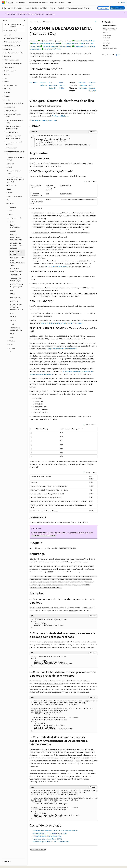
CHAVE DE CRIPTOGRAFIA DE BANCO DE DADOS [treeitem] (16, 237)
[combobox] (14, 25)
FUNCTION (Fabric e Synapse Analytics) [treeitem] (16, 286)
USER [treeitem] (12, 334)
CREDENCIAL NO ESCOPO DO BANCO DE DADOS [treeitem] (17, 246)
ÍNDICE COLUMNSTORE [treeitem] (15, 226)
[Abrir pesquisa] (118, 3)
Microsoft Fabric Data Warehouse (83, 85)
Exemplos (106, 45)
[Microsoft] (4, 3)
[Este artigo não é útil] (119, 55)
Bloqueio (106, 40)
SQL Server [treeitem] (7, 35)
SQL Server (46, 22)
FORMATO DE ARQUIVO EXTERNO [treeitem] (16, 270)
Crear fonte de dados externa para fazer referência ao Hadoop (62, 323)
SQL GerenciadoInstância (53, 85)
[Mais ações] (96, 22)
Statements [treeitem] (12, 207)
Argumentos (107, 35)
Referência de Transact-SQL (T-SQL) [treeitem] (16, 159)
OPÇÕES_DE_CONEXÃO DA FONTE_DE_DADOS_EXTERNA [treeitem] (17, 261)
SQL (38, 22)
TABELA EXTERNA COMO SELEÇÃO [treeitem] (16, 280)
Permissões (106, 38)
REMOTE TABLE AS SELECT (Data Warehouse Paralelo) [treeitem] (16, 307)
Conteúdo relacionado (110, 48)
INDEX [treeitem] (12, 290)
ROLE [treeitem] (12, 313)
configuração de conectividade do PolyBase (61, 349)
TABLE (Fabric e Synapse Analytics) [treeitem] (16, 329)
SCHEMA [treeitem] (13, 317)
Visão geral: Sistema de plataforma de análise (110, 29)
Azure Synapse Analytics (70, 43)
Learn (32, 22)
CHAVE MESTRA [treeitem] (15, 298)
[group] (63, 716)
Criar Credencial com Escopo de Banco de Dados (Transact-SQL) (56, 831)
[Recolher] (24, 20)
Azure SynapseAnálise (62, 85)
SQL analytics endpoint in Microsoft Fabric (57, 46)
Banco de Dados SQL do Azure (84, 41)
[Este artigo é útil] (116, 55)
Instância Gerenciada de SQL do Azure (45, 43)
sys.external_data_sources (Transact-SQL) (48, 839)
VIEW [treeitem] (12, 337)
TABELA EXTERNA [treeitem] (16, 275)
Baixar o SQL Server (117, 8)
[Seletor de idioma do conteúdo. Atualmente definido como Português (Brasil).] (10, 865)
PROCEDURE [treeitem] (14, 301)
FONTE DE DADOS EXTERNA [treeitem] (16, 253)
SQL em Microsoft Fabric (52, 49)
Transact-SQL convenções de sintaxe (45, 120)
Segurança (106, 43)
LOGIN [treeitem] (12, 294)
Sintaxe (105, 33)
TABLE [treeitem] (12, 324)
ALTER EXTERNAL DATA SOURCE (57, 266)
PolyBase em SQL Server (60, 116)
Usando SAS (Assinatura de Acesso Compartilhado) (51, 842)
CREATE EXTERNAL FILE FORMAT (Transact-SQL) (50, 833)
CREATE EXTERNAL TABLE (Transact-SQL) (47, 836)
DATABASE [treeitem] (14, 231)
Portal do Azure (103, 8)
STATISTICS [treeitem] (14, 320)
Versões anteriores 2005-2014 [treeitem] (13, 38)
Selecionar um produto (110, 25)
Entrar (123, 3)
